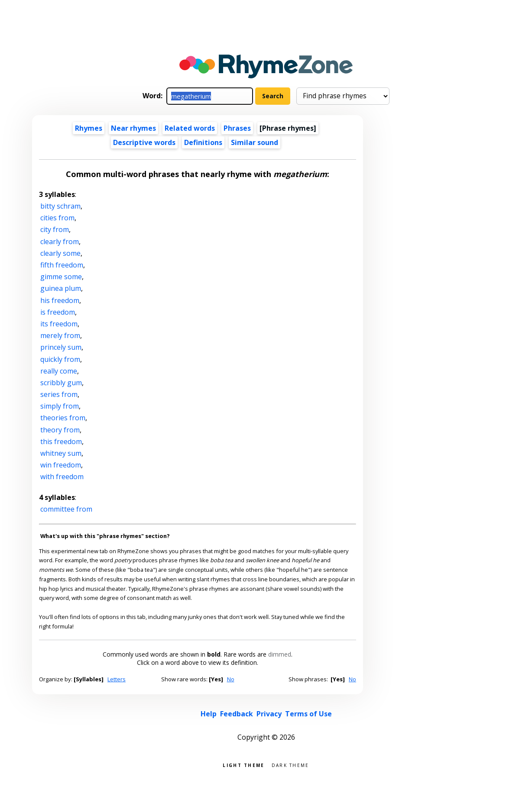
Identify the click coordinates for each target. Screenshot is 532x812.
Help (209, 714)
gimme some (61, 277)
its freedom (59, 324)
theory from (60, 430)
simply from (60, 406)
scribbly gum (61, 383)
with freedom (62, 477)
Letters (117, 679)
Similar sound (255, 142)
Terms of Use (308, 714)
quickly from (60, 359)
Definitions (203, 142)
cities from (57, 218)
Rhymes (89, 128)
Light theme (243, 765)
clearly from (60, 242)
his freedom (60, 300)
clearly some (60, 253)
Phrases (237, 128)
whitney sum (61, 453)
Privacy (269, 714)
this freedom (61, 441)
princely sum (61, 347)
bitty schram (60, 206)
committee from (66, 509)
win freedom (61, 465)
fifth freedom (62, 265)
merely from (60, 335)
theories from (63, 418)
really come (59, 371)
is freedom (58, 312)
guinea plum (61, 288)
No (231, 679)
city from (55, 229)
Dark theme (290, 765)
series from (59, 394)
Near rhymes (133, 128)
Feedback (237, 714)
